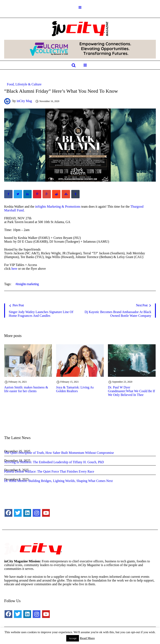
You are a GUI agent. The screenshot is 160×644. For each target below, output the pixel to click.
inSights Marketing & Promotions (58, 207)
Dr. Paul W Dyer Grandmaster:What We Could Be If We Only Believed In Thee (131, 391)
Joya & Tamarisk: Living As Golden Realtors (75, 389)
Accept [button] (73, 638)
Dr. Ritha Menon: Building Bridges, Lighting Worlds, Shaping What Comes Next (58, 481)
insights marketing (28, 284)
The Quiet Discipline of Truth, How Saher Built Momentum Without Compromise (59, 453)
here (14, 269)
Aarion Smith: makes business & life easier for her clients (26, 389)
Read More (87, 638)
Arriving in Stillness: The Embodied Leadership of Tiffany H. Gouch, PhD (54, 462)
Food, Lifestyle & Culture (24, 84)
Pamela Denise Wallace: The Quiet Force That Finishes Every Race (49, 471)
